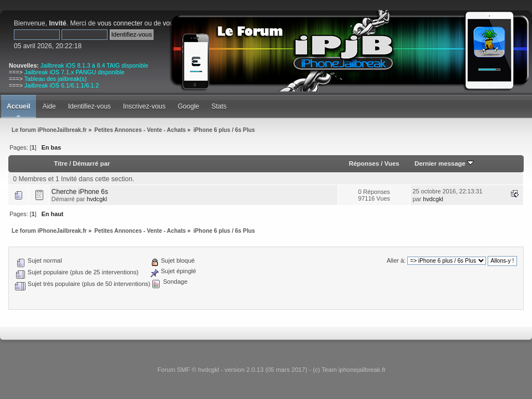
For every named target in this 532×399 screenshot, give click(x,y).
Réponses (364, 163)
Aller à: (396, 260)
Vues (392, 163)
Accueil (19, 106)
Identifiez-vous (89, 106)
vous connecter (120, 23)
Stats (219, 106)
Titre (60, 163)
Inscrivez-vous (144, 106)
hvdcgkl (97, 199)
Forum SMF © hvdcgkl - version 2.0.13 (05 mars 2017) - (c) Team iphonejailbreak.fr (272, 370)
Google (189, 106)
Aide (49, 106)
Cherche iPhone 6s (80, 192)
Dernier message (444, 163)
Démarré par (91, 163)
